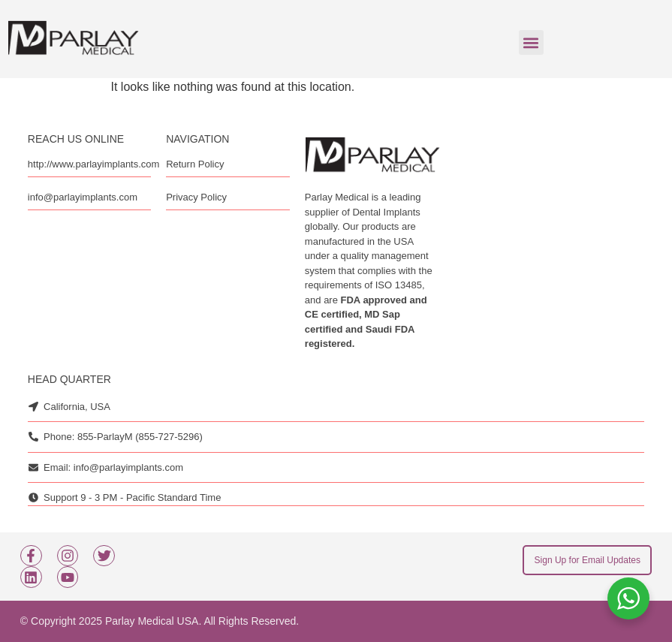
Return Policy (195, 164)
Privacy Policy (196, 197)
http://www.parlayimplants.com (94, 164)
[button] (531, 42)
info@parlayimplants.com (83, 197)
